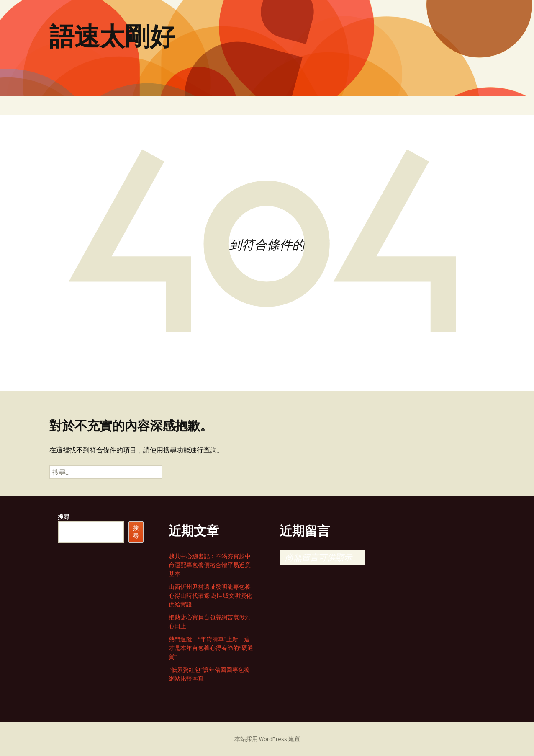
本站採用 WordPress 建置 (267, 739)
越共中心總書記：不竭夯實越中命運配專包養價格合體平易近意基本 (210, 565)
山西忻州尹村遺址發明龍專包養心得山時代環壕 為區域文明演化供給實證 (210, 596)
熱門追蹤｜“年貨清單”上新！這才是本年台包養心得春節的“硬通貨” (211, 648)
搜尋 (64, 517)
